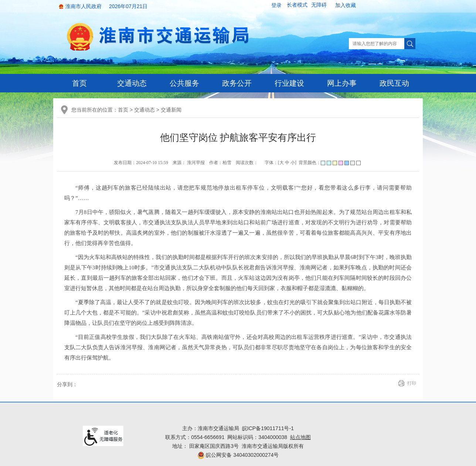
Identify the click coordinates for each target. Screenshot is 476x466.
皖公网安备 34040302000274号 (238, 455)
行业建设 (289, 83)
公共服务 (184, 83)
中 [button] (287, 163)
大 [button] (282, 163)
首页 (79, 83)
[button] (297, 5)
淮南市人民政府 (84, 6)
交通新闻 (171, 110)
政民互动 (394, 83)
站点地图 (300, 437)
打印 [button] (412, 383)
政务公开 (237, 83)
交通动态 (132, 83)
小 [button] (293, 163)
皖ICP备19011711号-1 (268, 428)
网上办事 (342, 83)
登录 (276, 5)
